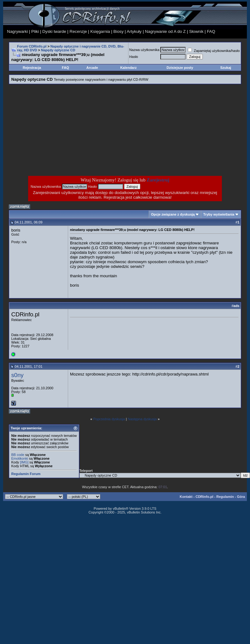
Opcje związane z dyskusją (173, 214)
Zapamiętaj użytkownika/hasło (214, 51)
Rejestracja (32, 68)
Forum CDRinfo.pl (32, 46)
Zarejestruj (158, 180)
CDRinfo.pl (205, 497)
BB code (18, 455)
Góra (241, 497)
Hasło (134, 57)
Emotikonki (20, 458)
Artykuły (134, 31)
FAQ (211, 31)
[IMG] (24, 462)
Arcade (92, 68)
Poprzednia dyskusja (109, 419)
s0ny (17, 375)
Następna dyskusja (142, 419)
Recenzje (78, 31)
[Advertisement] (75, 130)
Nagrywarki (18, 31)
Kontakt (186, 497)
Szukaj (226, 68)
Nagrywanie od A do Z (165, 31)
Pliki (35, 31)
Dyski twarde (54, 31)
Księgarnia (100, 31)
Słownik (196, 31)
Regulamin (225, 497)
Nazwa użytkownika (145, 50)
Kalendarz (129, 68)
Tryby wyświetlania (219, 214)
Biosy (119, 31)
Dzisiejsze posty (180, 68)
